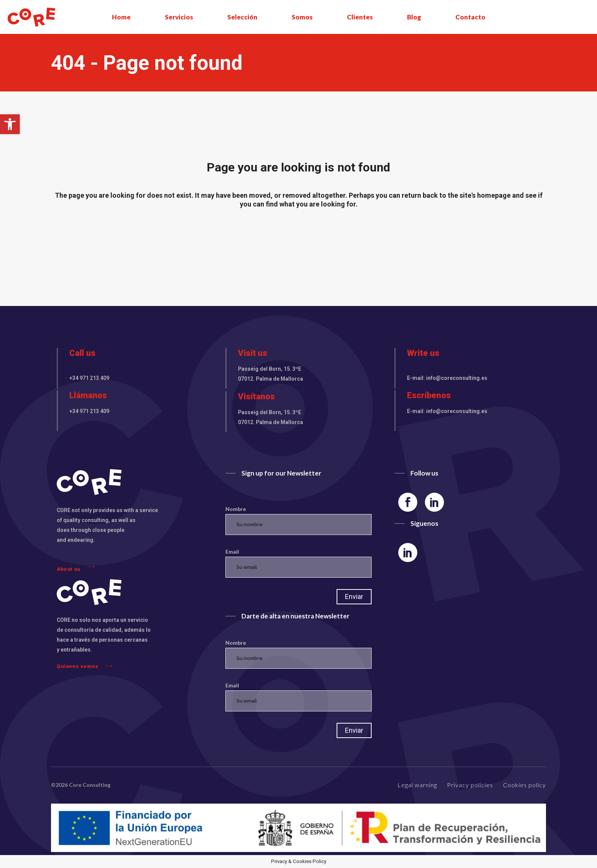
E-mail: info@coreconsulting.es (447, 378)
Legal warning (417, 785)
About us (76, 567)
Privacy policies (470, 785)
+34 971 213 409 (89, 378)
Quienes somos (85, 666)
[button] (10, 124)
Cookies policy (524, 785)
